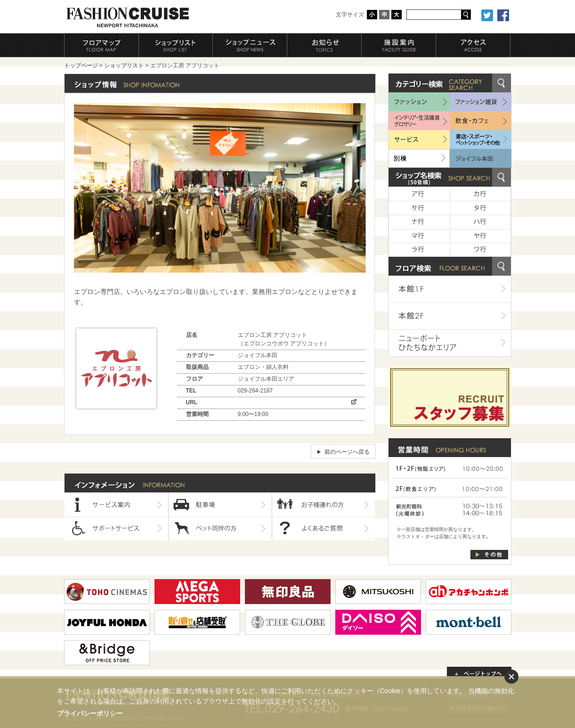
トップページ (81, 65)
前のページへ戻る (347, 452)
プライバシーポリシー (90, 713)
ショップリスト (124, 65)
